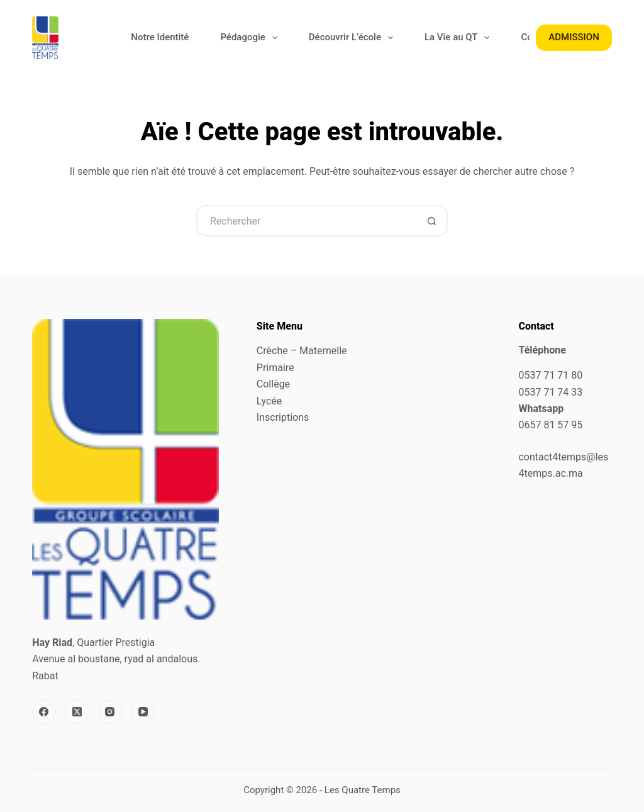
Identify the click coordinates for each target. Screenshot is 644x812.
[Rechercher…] (306, 221)
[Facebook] (44, 712)
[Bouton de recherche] (432, 221)
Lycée (269, 401)
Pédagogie (251, 38)
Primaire (275, 368)
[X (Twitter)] (77, 712)
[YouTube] (143, 712)
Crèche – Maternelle (302, 351)
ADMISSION (574, 37)
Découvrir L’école (353, 38)
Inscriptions (283, 417)
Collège (273, 384)
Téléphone (542, 350)
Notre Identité (160, 37)
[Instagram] (110, 712)
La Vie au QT (460, 38)
